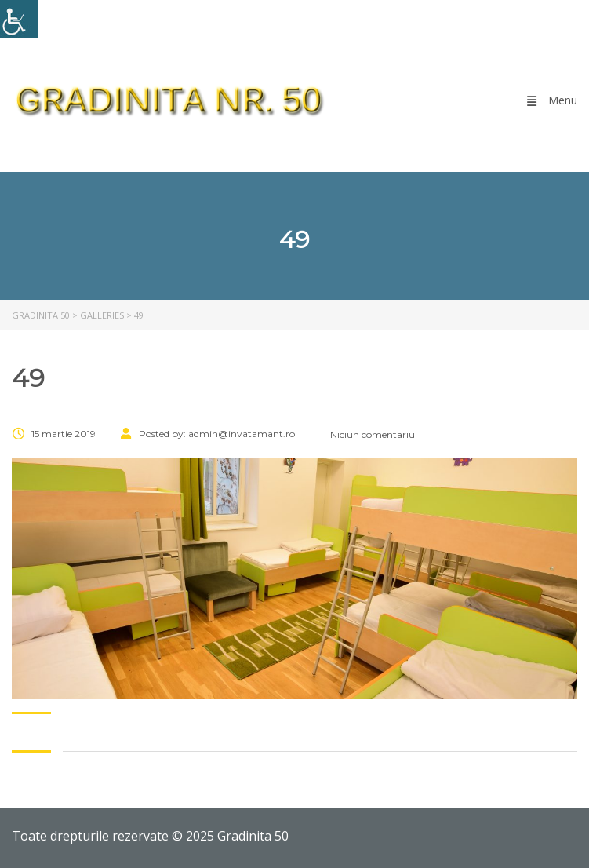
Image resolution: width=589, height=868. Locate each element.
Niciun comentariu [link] (371, 434)
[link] (19, 19)
